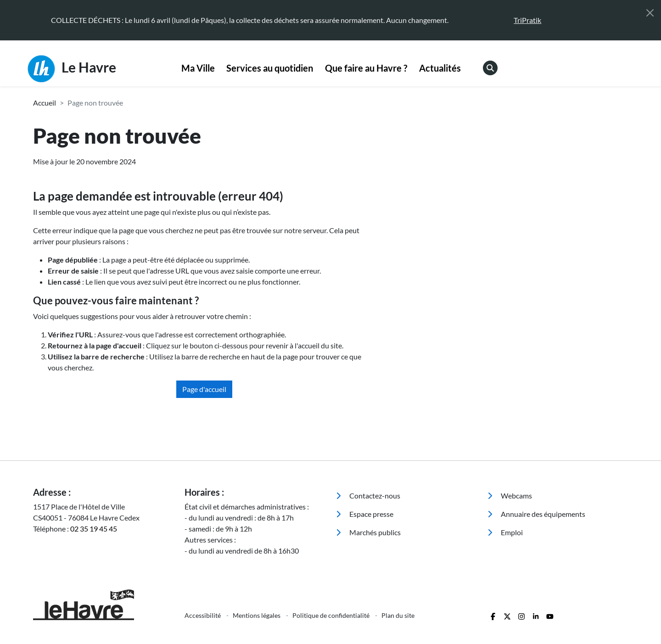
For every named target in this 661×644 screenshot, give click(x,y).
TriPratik (527, 20)
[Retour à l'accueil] (103, 605)
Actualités (440, 68)
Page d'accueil (204, 389)
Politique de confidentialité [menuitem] (332, 615)
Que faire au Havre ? (366, 68)
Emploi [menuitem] (505, 532)
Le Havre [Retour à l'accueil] (72, 69)
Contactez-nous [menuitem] (368, 496)
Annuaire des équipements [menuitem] (536, 514)
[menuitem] (198, 68)
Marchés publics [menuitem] (368, 532)
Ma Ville (198, 68)
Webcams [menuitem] (510, 496)
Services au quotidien (270, 68)
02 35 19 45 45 (94, 529)
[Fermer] (650, 13)
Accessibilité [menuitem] (203, 615)
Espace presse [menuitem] (365, 514)
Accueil (45, 103)
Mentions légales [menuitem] (257, 615)
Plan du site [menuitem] (398, 615)
